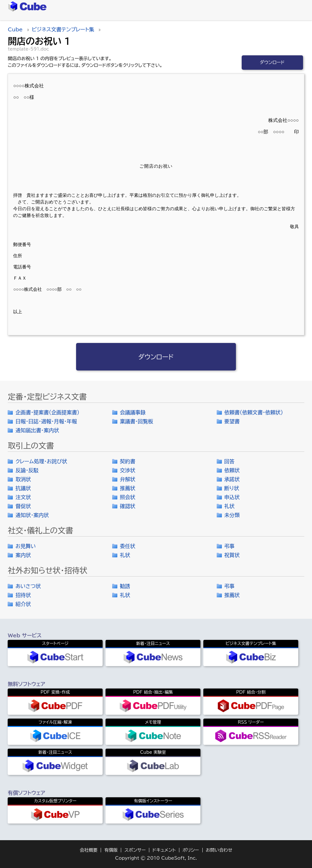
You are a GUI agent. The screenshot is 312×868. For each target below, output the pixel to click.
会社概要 (89, 850)
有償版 (111, 850)
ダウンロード (272, 62)
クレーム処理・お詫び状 (41, 461)
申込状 (232, 497)
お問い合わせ (219, 850)
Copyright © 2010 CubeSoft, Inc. (156, 858)
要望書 (232, 421)
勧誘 (125, 586)
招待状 (23, 595)
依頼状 (232, 470)
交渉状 (128, 470)
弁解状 (128, 479)
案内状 (23, 555)
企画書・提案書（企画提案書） (47, 412)
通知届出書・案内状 (37, 430)
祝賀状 (232, 555)
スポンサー (135, 850)
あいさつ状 (28, 586)
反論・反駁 (27, 470)
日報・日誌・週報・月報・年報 (46, 421)
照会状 (128, 497)
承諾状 (232, 479)
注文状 (23, 497)
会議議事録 (133, 412)
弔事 (230, 546)
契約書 (128, 461)
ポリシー (191, 850)
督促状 (23, 506)
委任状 (128, 546)
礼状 (230, 506)
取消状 (23, 479)
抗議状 (23, 488)
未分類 (232, 515)
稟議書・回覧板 (136, 421)
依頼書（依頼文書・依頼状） (254, 412)
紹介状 (23, 604)
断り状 (232, 488)
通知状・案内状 (32, 515)
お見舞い (26, 546)
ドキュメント (164, 850)
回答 (230, 461)
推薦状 (128, 488)
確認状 (128, 506)
